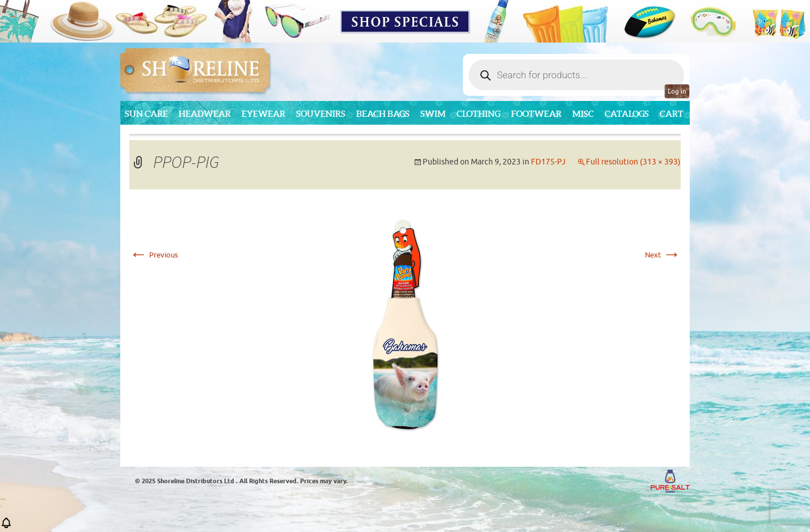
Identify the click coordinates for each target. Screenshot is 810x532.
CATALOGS (627, 114)
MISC (583, 114)
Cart (672, 114)
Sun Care (146, 114)
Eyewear (263, 114)
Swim (433, 114)
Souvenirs (321, 114)
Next (663, 255)
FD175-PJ (548, 162)
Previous (154, 255)
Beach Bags (383, 114)
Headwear (205, 114)
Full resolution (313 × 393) (633, 162)
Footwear (536, 114)
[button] (6, 527)
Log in (677, 91)
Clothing (478, 114)
